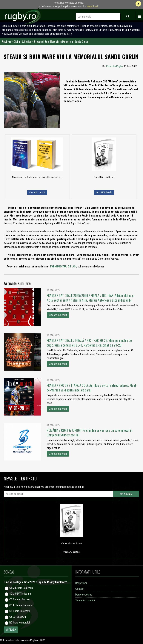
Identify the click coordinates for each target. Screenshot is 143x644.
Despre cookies (84, 595)
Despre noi (81, 583)
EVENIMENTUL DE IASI (63, 267)
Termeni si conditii (85, 600)
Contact (80, 589)
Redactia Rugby (114, 66)
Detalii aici (92, 6)
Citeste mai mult (58, 315)
